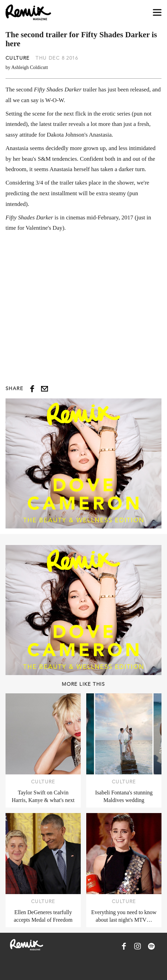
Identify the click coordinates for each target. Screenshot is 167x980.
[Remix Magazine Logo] (28, 12)
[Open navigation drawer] (157, 13)
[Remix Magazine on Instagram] (138, 946)
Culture (18, 58)
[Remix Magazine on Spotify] (151, 946)
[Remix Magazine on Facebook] (124, 946)
